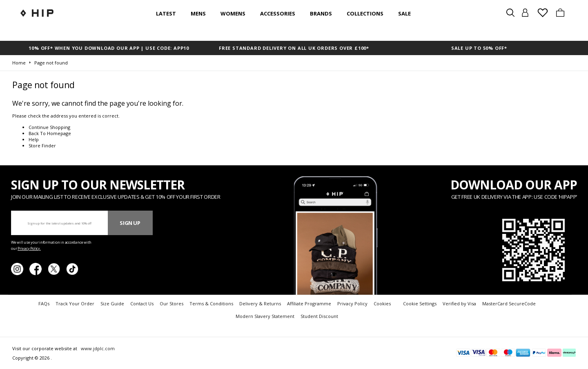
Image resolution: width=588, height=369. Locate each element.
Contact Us (142, 303)
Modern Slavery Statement (265, 316)
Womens (233, 13)
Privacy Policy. (29, 248)
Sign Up (130, 223)
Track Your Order (75, 303)
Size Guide (112, 303)
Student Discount (319, 316)
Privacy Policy (352, 303)
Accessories (278, 13)
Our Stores (171, 303)
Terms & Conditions (211, 303)
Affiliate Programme (309, 303)
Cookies (382, 303)
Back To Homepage (50, 133)
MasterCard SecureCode (509, 303)
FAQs (44, 303)
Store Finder (42, 146)
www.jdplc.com (97, 348)
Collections (365, 13)
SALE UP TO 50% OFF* (479, 48)
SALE (404, 13)
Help (34, 139)
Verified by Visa (459, 303)
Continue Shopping (49, 127)
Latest (166, 13)
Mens (198, 13)
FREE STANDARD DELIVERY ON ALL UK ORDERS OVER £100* (294, 48)
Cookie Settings (420, 303)
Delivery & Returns (260, 303)
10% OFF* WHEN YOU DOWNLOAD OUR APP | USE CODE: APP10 (109, 48)
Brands (321, 13)
